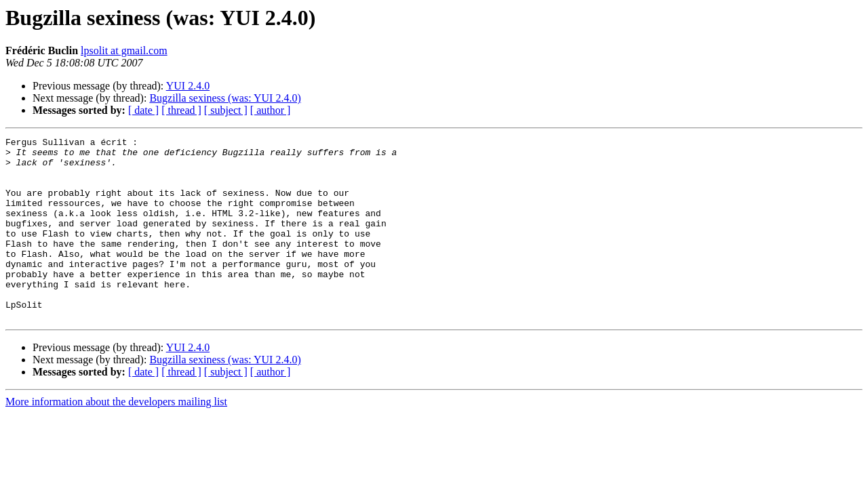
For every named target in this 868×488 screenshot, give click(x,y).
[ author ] (271, 110)
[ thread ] (181, 110)
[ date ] (143, 110)
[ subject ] (226, 110)
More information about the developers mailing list (116, 438)
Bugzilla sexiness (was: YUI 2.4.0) (225, 98)
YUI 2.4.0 (188, 86)
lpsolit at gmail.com (124, 50)
